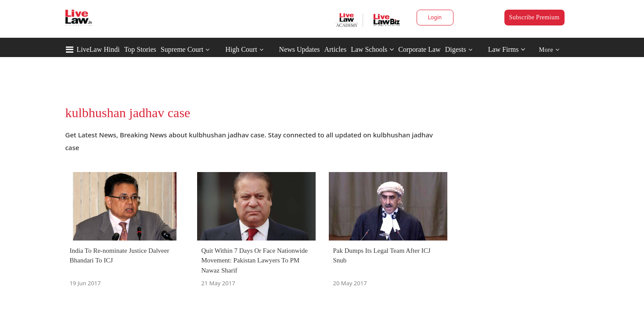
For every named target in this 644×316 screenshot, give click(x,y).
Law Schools (372, 49)
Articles (335, 49)
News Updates (300, 49)
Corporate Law (419, 49)
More (549, 50)
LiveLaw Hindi (98, 49)
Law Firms (507, 49)
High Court (241, 49)
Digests (456, 49)
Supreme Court (182, 49)
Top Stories (140, 49)
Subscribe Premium (534, 17)
